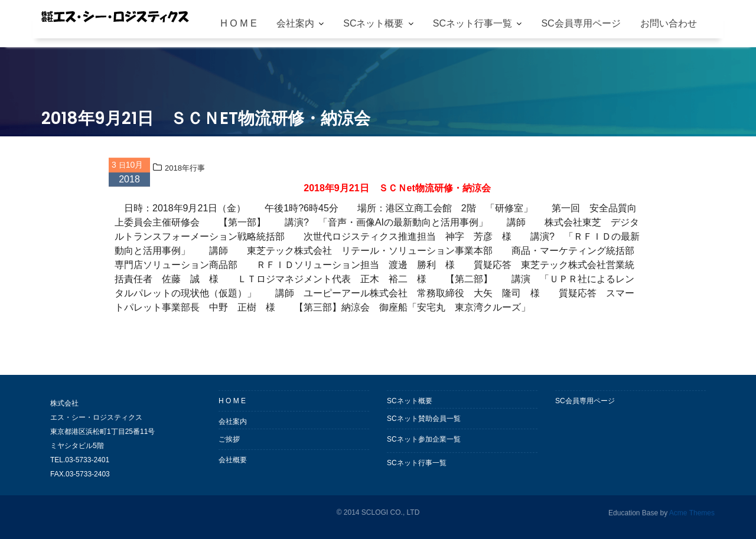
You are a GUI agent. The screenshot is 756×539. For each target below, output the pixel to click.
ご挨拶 (229, 440)
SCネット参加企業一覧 (424, 440)
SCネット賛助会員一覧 (424, 420)
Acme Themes (692, 512)
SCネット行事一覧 (472, 23)
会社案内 (295, 23)
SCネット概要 (373, 23)
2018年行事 (185, 169)
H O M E (238, 23)
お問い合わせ (669, 23)
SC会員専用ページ (581, 23)
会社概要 (233, 461)
